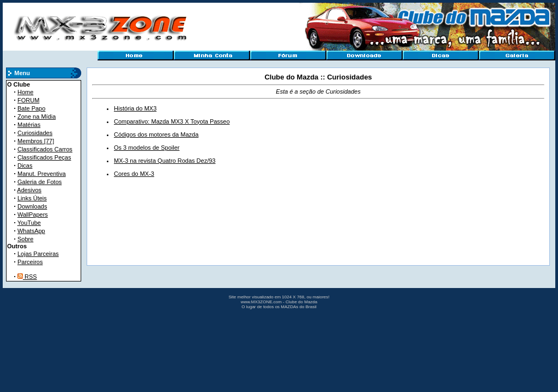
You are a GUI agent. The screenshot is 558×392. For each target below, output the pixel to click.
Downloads (32, 206)
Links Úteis (32, 198)
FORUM (28, 100)
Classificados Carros (45, 149)
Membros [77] (36, 141)
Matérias (29, 125)
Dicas (25, 166)
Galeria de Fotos (40, 182)
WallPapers (33, 215)
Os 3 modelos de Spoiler (147, 148)
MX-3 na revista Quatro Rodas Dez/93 (165, 161)
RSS (27, 277)
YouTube (29, 223)
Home (25, 92)
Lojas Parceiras (38, 254)
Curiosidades (35, 133)
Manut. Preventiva (42, 174)
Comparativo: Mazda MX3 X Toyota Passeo (172, 121)
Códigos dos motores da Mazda (156, 134)
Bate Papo (31, 108)
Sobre (25, 239)
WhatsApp (31, 231)
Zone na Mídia (37, 117)
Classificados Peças (44, 157)
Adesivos (29, 190)
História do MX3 (135, 108)
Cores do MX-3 (134, 174)
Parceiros (30, 262)
